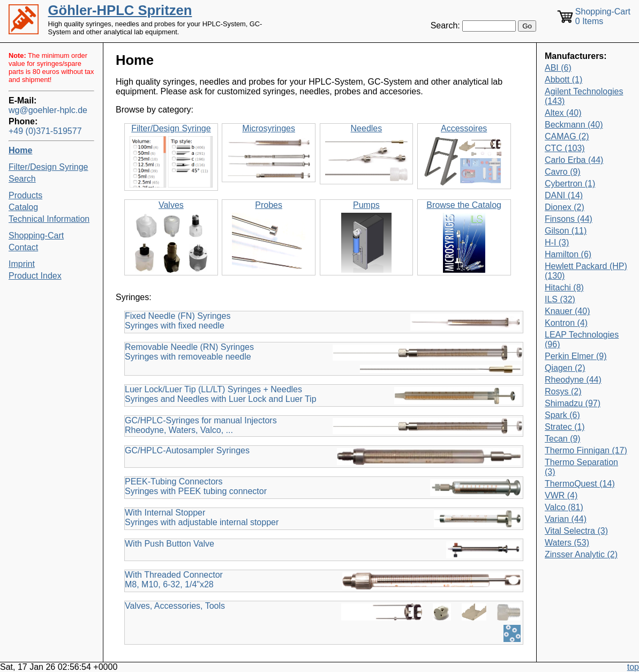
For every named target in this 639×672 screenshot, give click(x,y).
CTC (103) (565, 148)
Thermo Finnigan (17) (586, 450)
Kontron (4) (566, 323)
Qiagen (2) (565, 368)
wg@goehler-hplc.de (48, 110)
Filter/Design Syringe (48, 167)
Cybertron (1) (570, 184)
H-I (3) (557, 242)
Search (22, 179)
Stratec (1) (565, 427)
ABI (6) (558, 68)
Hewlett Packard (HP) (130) (586, 271)
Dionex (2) (565, 207)
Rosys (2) (563, 391)
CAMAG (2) (567, 136)
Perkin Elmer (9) (576, 356)
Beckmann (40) (574, 125)
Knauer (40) (567, 311)
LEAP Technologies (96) (582, 339)
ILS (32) (560, 299)
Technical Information (49, 219)
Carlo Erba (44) (574, 160)
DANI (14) (564, 195)
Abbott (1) (563, 80)
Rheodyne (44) (573, 380)
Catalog (23, 207)
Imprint (22, 264)
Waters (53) (567, 543)
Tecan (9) (563, 439)
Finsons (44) (569, 219)
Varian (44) (566, 519)
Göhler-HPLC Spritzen (120, 10)
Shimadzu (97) (573, 403)
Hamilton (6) (568, 254)
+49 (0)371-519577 (45, 131)
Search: (445, 25)
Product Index (35, 276)
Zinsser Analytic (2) (581, 554)
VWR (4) (561, 495)
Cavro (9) (563, 172)
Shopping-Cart (36, 236)
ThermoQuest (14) (580, 484)
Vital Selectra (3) (576, 531)
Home (20, 150)
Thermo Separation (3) (581, 467)
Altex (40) (563, 113)
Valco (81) (564, 507)
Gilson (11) (566, 231)
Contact (23, 247)
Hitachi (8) (564, 288)
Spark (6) (562, 415)
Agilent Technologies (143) (584, 96)
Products (25, 195)
